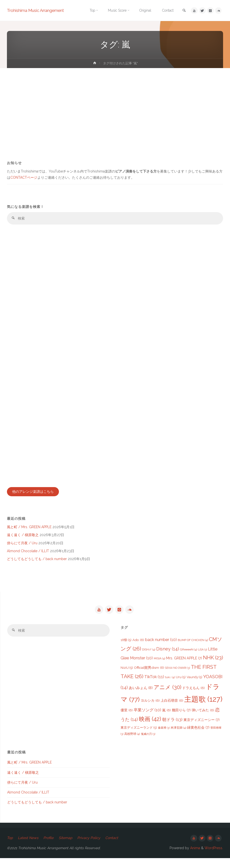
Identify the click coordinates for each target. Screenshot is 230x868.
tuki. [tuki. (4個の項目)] (185, 681)
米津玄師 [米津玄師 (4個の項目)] (202, 735)
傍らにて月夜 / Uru (23, 546)
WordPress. (213, 858)
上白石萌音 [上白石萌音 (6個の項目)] (191, 703)
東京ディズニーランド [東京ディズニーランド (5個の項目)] (162, 735)
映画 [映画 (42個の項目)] (175, 726)
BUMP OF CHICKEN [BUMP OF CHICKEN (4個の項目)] (193, 645)
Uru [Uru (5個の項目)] (196, 681)
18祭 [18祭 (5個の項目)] (126, 644)
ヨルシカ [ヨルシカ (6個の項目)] (169, 703)
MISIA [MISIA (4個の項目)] (159, 663)
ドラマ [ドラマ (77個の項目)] (142, 702)
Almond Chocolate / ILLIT (29, 554)
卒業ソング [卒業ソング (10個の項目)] (172, 716)
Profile (49, 847)
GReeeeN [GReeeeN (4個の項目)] (189, 654)
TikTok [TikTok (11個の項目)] (169, 681)
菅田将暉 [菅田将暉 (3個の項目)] (141, 742)
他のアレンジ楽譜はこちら (33, 493)
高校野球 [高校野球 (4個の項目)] (157, 742)
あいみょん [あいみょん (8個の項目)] (161, 691)
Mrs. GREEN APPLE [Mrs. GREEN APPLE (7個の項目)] (184, 662)
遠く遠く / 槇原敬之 (23, 538)
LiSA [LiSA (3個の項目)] (203, 654)
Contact (112, 847)
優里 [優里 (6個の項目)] (151, 716)
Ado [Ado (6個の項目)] (138, 644)
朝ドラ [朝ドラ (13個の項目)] (197, 727)
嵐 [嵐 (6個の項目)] (191, 716)
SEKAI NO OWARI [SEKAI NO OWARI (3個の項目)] (186, 672)
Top (10, 847)
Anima (194, 858)
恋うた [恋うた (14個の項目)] (152, 727)
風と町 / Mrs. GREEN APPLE (30, 529)
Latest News (28, 847)
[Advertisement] (115, 105)
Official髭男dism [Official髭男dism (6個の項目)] (158, 672)
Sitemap (65, 847)
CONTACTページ (28, 178)
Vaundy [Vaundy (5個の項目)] (209, 681)
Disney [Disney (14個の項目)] (168, 653)
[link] (183, 11)
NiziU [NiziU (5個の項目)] (136, 672)
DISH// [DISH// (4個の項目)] (149, 654)
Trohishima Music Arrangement (37, 10)
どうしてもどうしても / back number (38, 562)
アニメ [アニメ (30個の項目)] (188, 690)
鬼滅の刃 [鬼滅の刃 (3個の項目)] (173, 742)
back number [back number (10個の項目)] (161, 644)
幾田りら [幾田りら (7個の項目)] (206, 716)
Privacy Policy (89, 847)
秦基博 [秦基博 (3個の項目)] (187, 735)
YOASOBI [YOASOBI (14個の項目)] (134, 690)
